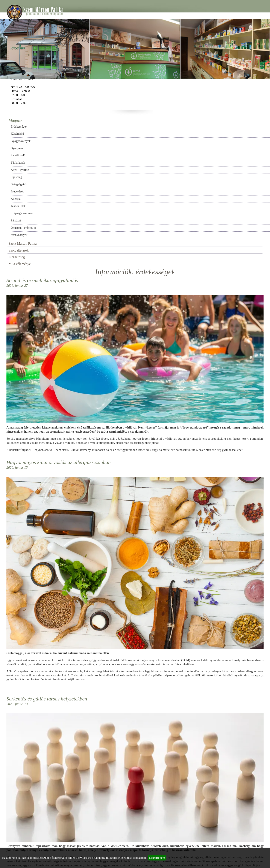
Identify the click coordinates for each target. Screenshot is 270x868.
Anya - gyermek (20, 170)
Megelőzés (17, 191)
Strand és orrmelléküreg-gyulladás (42, 280)
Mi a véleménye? (20, 264)
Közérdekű (17, 134)
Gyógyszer (17, 148)
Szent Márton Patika (23, 243)
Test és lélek (18, 206)
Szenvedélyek (19, 235)
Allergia (16, 199)
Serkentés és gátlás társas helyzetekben (47, 699)
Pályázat (16, 220)
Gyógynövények (21, 141)
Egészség (16, 177)
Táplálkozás (18, 163)
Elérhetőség (17, 257)
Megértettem (157, 858)
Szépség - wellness (22, 213)
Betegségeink (19, 184)
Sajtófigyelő (18, 155)
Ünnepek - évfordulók (24, 228)
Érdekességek (19, 127)
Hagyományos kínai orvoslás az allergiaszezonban (59, 462)
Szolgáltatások (19, 250)
